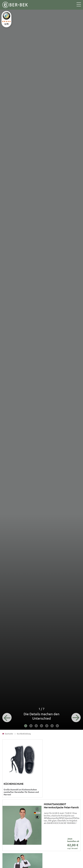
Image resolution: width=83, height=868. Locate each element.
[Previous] (7, 717)
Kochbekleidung (24, 734)
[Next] (76, 717)
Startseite (8, 734)
